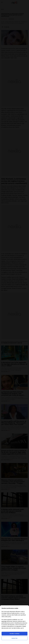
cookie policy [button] (8, 617)
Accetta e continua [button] (14, 634)
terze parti (4, 621)
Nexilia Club (14, 638)
